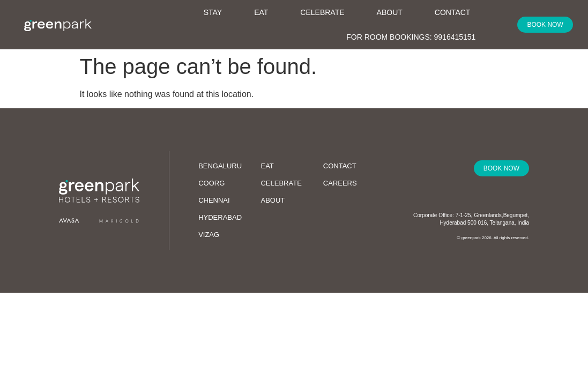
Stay (218, 10)
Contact (453, 12)
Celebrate (322, 12)
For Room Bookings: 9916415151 (411, 37)
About (395, 10)
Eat (261, 12)
